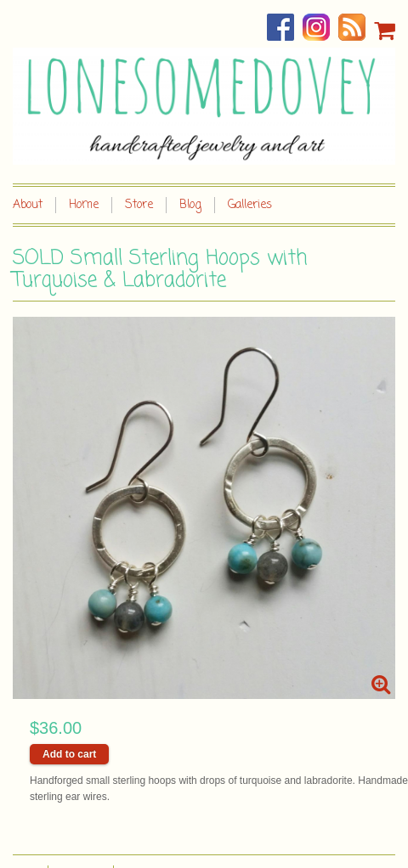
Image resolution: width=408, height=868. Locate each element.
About (28, 205)
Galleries (250, 205)
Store (139, 205)
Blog (190, 205)
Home (84, 205)
